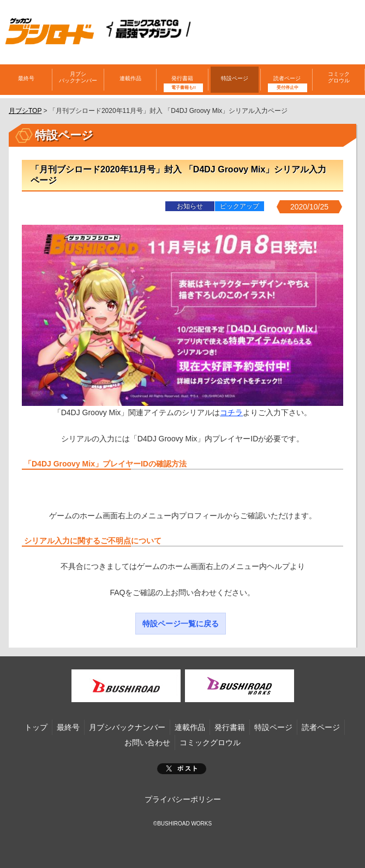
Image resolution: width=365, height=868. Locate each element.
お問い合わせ (147, 743)
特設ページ (235, 78)
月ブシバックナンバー (78, 77)
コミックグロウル (339, 77)
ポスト (182, 769)
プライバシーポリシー (183, 799)
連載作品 (130, 78)
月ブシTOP (25, 111)
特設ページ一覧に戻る (181, 624)
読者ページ (287, 78)
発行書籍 (182, 78)
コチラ (231, 412)
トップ (36, 727)
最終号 (26, 78)
